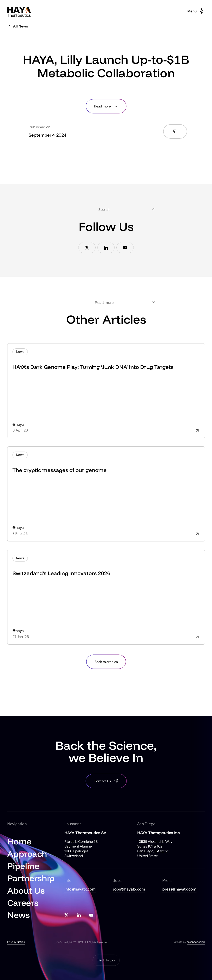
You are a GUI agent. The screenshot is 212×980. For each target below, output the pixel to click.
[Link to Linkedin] (106, 248)
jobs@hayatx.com (129, 889)
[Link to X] (87, 248)
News (19, 915)
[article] (106, 391)
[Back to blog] (106, 662)
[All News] (18, 27)
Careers (23, 903)
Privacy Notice (16, 942)
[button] (196, 11)
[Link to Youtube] (125, 248)
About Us (26, 890)
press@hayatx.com (179, 889)
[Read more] (106, 106)
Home (19, 841)
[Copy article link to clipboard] (175, 131)
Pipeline (23, 866)
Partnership (31, 878)
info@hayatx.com (80, 889)
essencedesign (196, 942)
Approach (27, 854)
